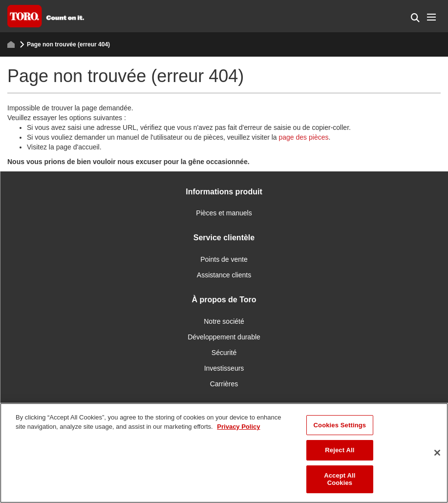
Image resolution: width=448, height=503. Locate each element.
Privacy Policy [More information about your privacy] (238, 427)
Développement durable (224, 337)
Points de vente (224, 259)
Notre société (224, 321)
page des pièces (304, 137)
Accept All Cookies (340, 479)
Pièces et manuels (224, 213)
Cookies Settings (340, 425)
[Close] (437, 453)
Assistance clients (224, 275)
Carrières (224, 384)
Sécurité (224, 353)
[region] (224, 453)
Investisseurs (224, 368)
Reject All (340, 450)
